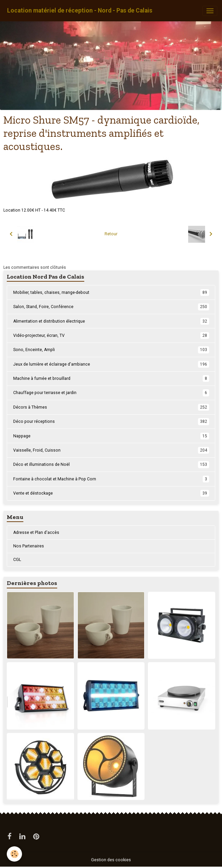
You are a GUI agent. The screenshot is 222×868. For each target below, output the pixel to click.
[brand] (80, 11)
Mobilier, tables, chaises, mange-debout (111, 292)
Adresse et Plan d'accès (36, 533)
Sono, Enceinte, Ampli (111, 350)
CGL (17, 560)
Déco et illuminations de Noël (111, 464)
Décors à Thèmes (111, 407)
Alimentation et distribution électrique (111, 321)
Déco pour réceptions (111, 421)
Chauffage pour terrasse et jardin (111, 393)
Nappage (111, 436)
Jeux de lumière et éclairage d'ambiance (111, 364)
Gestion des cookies (111, 860)
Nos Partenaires (29, 546)
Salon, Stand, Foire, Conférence (111, 307)
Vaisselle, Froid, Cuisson (111, 450)
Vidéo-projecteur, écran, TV (111, 335)
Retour (111, 234)
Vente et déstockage (111, 493)
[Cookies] (14, 854)
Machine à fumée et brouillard (111, 378)
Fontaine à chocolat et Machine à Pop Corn (111, 479)
